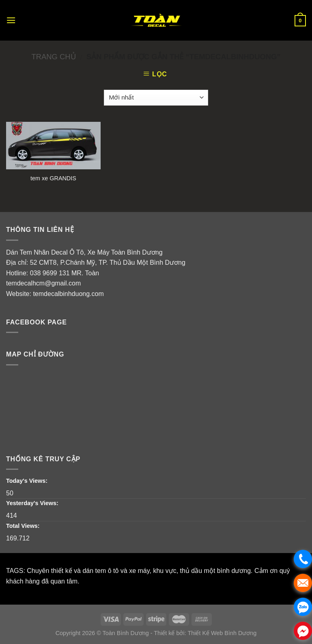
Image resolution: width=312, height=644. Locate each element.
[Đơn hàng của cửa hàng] (156, 98)
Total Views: (24, 526)
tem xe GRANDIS (53, 178)
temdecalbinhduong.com (68, 294)
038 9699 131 (50, 273)
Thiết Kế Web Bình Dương (222, 633)
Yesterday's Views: (33, 503)
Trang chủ (53, 57)
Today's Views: (28, 481)
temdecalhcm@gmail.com (43, 283)
